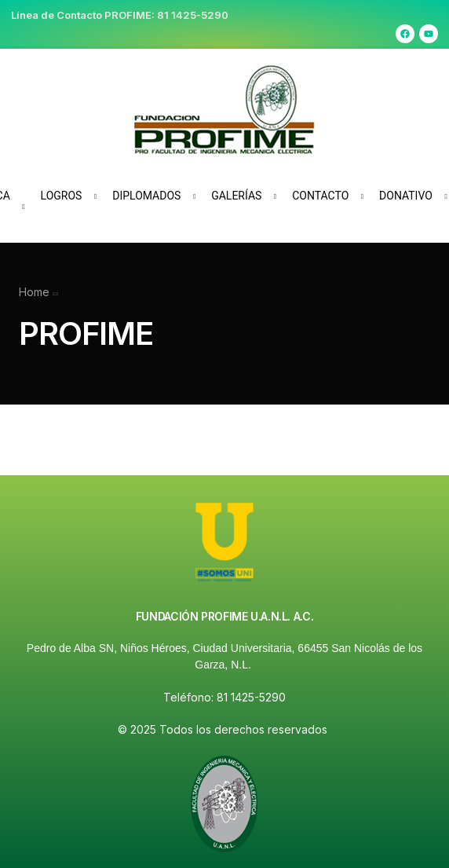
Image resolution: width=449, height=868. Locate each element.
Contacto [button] (320, 196)
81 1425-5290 (193, 15)
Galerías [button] (236, 196)
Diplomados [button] (146, 196)
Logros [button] (62, 196)
